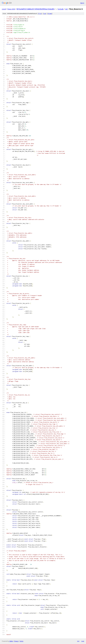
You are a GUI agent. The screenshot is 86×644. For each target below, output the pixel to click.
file (40, 14)
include (61, 9)
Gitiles (11, 641)
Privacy (16, 641)
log (45, 14)
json (83, 641)
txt (78, 641)
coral (4, 9)
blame (50, 14)
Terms (21, 641)
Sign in (82, 3)
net (66, 9)
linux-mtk (11, 9)
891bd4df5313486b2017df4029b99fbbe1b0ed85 (35, 9)
